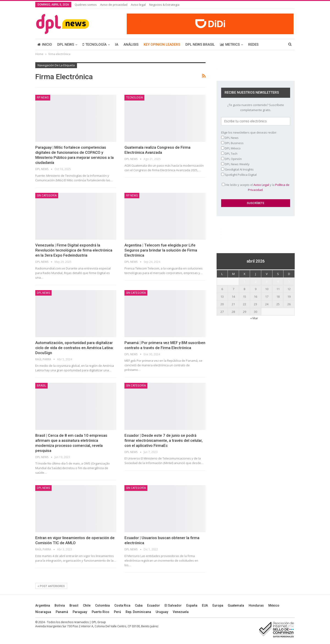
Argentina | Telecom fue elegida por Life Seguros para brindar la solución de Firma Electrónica (161, 250)
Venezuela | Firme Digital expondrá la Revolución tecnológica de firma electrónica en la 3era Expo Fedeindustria (74, 250)
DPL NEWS (66, 45)
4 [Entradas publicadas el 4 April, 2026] (278, 281)
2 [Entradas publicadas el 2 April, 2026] (256, 281)
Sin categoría (47, 196)
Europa (218, 605)
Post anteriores (51, 586)
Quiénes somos (86, 5)
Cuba (139, 605)
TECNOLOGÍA (95, 45)
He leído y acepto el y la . (256, 187)
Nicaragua (43, 612)
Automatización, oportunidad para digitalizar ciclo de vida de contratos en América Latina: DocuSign (74, 348)
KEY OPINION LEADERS (162, 45)
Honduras (256, 605)
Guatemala (236, 605)
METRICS (230, 45)
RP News (43, 98)
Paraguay (80, 612)
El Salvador (173, 605)
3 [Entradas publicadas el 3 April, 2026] (267, 281)
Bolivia (60, 605)
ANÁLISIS (131, 45)
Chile (87, 605)
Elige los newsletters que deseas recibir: (249, 132)
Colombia (102, 605)
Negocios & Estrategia (164, 5)
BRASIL (41, 386)
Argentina (43, 605)
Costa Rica (122, 605)
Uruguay (162, 612)
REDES (253, 45)
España (192, 605)
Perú (117, 612)
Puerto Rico (100, 612)
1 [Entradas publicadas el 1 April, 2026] (244, 281)
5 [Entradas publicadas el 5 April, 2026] (289, 281)
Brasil (74, 605)
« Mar (254, 318)
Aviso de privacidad (114, 5)
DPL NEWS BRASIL (200, 45)
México (274, 605)
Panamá (62, 612)
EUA (205, 605)
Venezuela (181, 612)
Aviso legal (138, 5)
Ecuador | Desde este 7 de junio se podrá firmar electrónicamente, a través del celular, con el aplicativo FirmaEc (164, 440)
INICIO (45, 45)
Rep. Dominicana (138, 612)
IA (117, 45)
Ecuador (154, 605)
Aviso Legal (261, 185)
